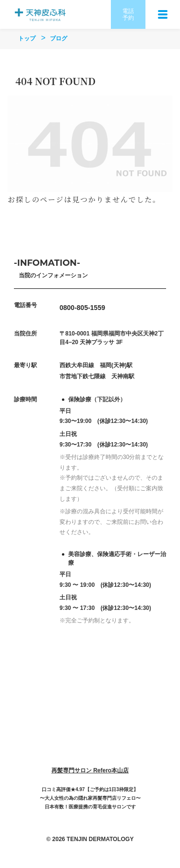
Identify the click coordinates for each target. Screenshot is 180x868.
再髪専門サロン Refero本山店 (90, 770)
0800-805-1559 (82, 308)
